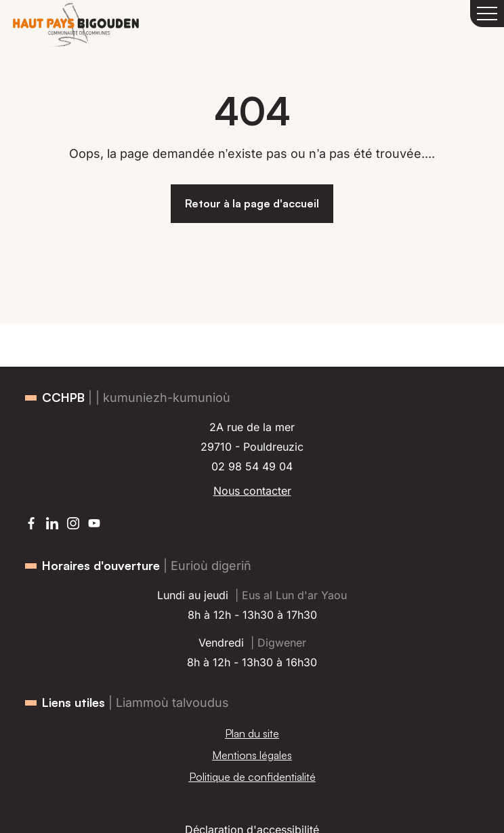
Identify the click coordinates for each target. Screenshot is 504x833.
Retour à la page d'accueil (252, 203)
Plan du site (252, 733)
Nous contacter (252, 491)
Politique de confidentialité (252, 777)
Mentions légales (252, 755)
